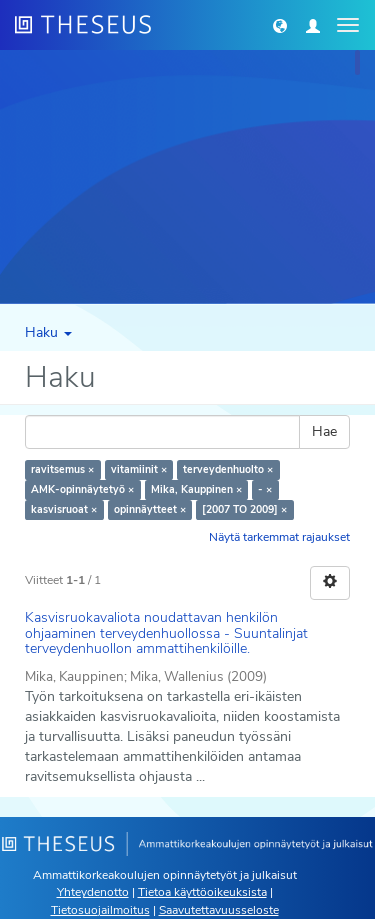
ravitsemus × (62, 469)
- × (265, 489)
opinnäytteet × (150, 509)
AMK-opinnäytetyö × (82, 489)
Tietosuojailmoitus (100, 910)
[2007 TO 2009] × (244, 509)
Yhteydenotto (93, 892)
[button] (280, 25)
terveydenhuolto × (228, 469)
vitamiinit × (139, 469)
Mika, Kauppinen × (196, 489)
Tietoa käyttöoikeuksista (202, 892)
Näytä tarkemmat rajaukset (279, 537)
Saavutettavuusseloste (219, 910)
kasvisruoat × (64, 509)
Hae (324, 431)
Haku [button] (48, 332)
